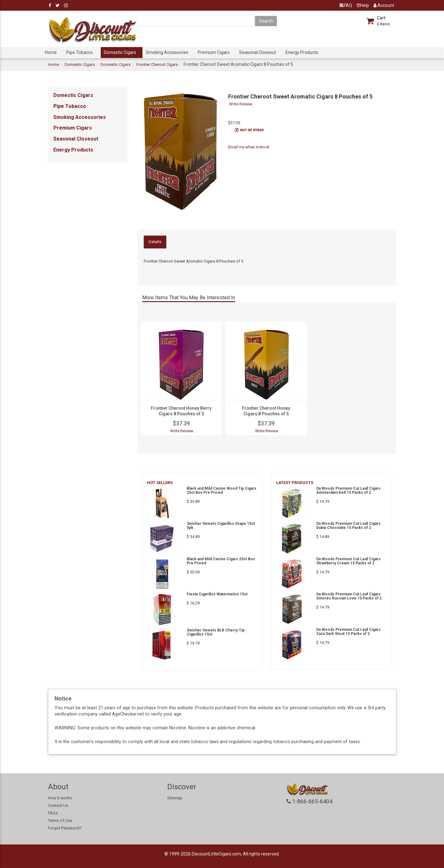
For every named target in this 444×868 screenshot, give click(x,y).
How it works (60, 798)
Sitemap (175, 798)
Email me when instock (249, 147)
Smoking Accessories (167, 52)
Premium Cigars (214, 52)
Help (363, 5)
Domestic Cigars (120, 52)
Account (384, 5)
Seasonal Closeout (258, 52)
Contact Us (58, 805)
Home (51, 52)
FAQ (346, 5)
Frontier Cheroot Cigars (157, 64)
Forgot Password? (65, 828)
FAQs (53, 813)
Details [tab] (155, 242)
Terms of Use (60, 820)
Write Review (241, 104)
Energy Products (302, 52)
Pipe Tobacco (80, 52)
